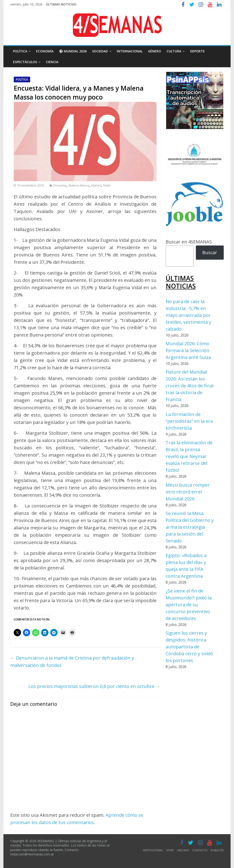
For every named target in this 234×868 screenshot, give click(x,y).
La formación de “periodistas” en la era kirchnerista (189, 421)
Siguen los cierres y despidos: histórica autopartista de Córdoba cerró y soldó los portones (189, 647)
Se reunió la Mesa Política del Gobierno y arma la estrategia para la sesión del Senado (190, 527)
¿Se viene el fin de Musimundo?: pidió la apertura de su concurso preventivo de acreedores (189, 605)
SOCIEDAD (100, 51)
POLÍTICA (20, 51)
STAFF (170, 850)
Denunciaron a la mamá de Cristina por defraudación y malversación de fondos (72, 662)
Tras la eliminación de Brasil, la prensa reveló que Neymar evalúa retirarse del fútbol (189, 456)
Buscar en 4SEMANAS (189, 242)
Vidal (107, 185)
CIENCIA (52, 62)
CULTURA (174, 51)
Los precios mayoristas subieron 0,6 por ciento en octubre (94, 686)
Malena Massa (79, 185)
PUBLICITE (217, 850)
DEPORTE (197, 51)
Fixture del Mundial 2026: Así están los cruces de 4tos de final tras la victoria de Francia (190, 386)
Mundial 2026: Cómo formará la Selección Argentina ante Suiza (188, 350)
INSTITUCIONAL (153, 850)
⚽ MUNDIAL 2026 (73, 51)
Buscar (210, 252)
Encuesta (60, 185)
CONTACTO (200, 850)
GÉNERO (155, 51)
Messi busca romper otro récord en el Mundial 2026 (188, 492)
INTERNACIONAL (130, 51)
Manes (96, 185)
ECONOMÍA (45, 51)
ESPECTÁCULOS (25, 62)
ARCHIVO (183, 850)
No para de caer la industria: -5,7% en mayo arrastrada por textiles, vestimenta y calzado (188, 315)
